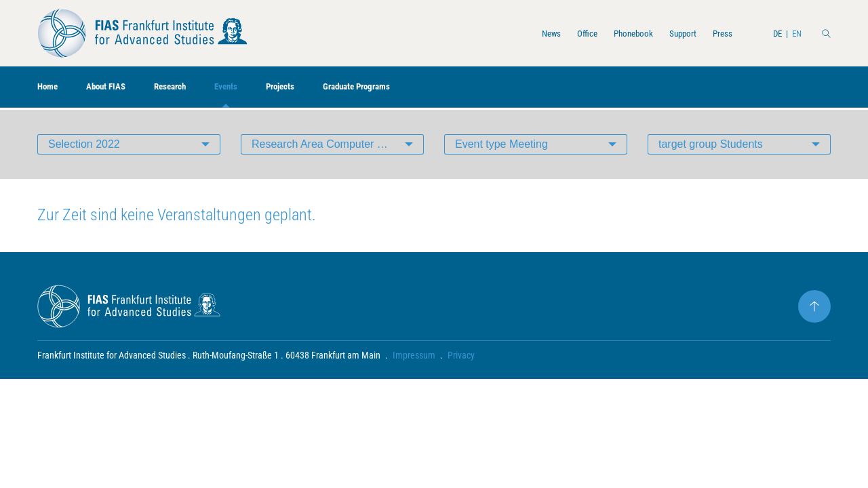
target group (711, 145)
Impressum (414, 357)
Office (556, 33)
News (515, 33)
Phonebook (609, 33)
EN (793, 33)
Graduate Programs (404, 88)
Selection (84, 145)
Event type (501, 145)
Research (191, 88)
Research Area (338, 145)
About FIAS (117, 88)
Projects (315, 88)
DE (771, 33)
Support (667, 33)
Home (50, 88)
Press (712, 33)
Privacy (461, 357)
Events (254, 88)
